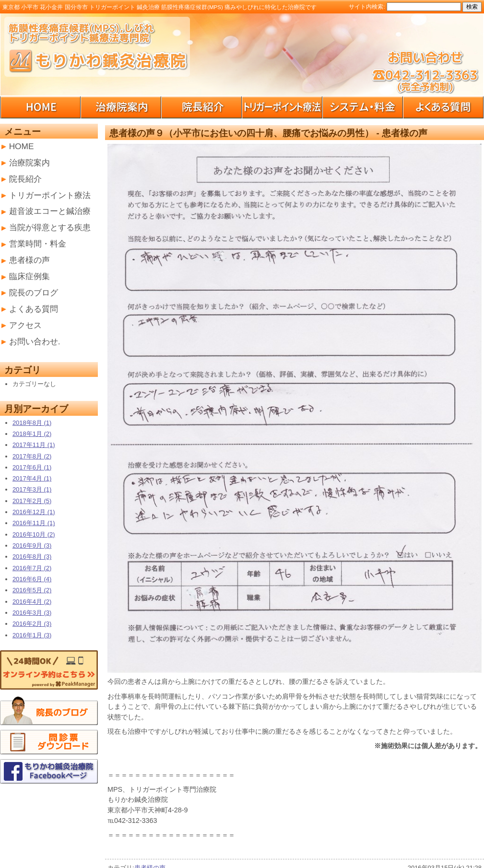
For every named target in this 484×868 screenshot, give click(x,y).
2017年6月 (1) (32, 467)
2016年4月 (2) (32, 602)
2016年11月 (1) (34, 523)
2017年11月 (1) (34, 445)
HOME (22, 146)
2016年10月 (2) (34, 534)
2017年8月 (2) (32, 456)
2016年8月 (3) (32, 557)
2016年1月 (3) (32, 635)
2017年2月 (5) (32, 501)
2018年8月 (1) (32, 423)
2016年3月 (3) (32, 613)
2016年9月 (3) (32, 545)
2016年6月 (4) (32, 579)
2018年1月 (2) (32, 434)
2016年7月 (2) (32, 568)
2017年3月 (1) (32, 489)
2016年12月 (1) (34, 512)
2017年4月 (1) (32, 478)
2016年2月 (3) (32, 624)
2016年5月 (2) (32, 590)
